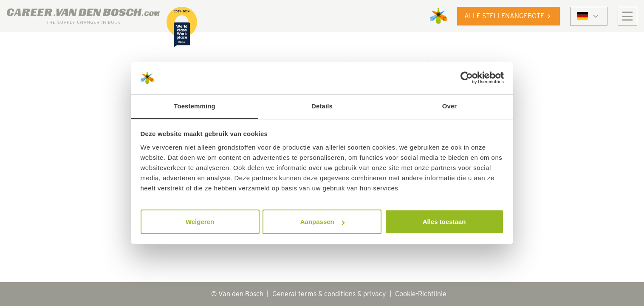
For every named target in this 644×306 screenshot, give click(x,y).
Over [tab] (450, 106)
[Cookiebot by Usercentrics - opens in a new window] (467, 78)
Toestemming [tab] (195, 106)
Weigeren (200, 222)
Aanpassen (322, 222)
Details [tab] (322, 106)
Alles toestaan (444, 222)
